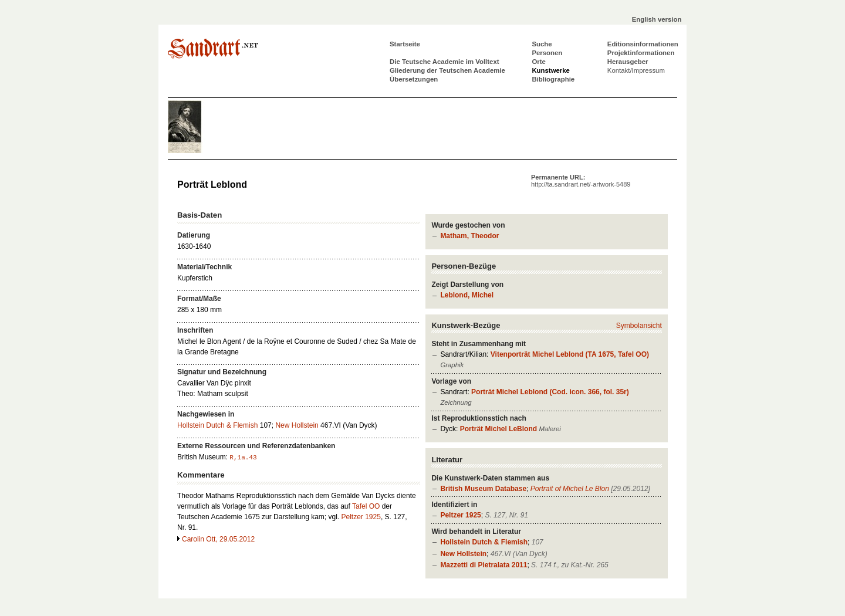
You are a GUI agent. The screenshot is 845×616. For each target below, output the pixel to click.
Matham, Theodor (469, 236)
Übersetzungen (414, 79)
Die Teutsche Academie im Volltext (445, 62)
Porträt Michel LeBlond (498, 429)
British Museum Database (483, 489)
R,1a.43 (243, 458)
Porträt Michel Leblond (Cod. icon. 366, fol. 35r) (550, 392)
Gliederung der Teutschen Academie (447, 70)
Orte (538, 62)
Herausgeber (628, 62)
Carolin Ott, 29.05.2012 (218, 539)
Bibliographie (553, 79)
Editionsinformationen (643, 44)
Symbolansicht (639, 326)
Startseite (405, 44)
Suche (542, 44)
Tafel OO (366, 506)
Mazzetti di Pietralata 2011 (484, 565)
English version (657, 19)
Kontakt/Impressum (636, 70)
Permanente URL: (581, 181)
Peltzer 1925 (460, 515)
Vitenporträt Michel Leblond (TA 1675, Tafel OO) (570, 354)
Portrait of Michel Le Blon (570, 489)
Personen (547, 53)
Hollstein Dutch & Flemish (484, 542)
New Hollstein (463, 554)
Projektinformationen (641, 53)
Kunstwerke (551, 70)
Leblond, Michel (467, 295)
